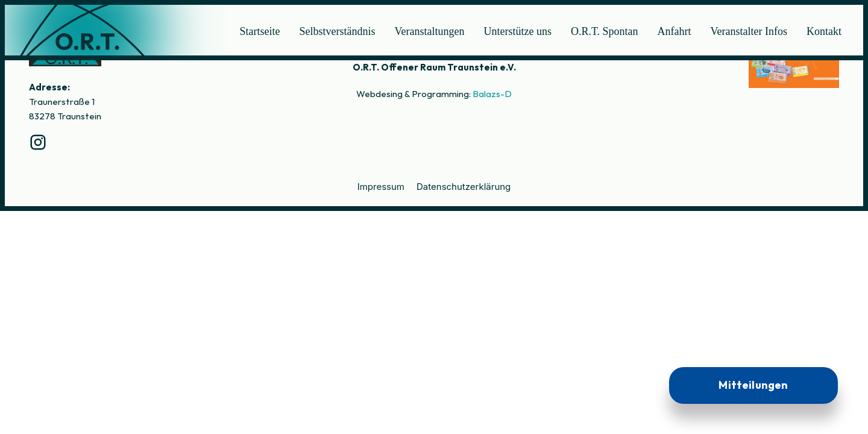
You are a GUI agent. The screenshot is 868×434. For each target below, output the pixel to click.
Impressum (381, 187)
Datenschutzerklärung (464, 187)
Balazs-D (492, 94)
